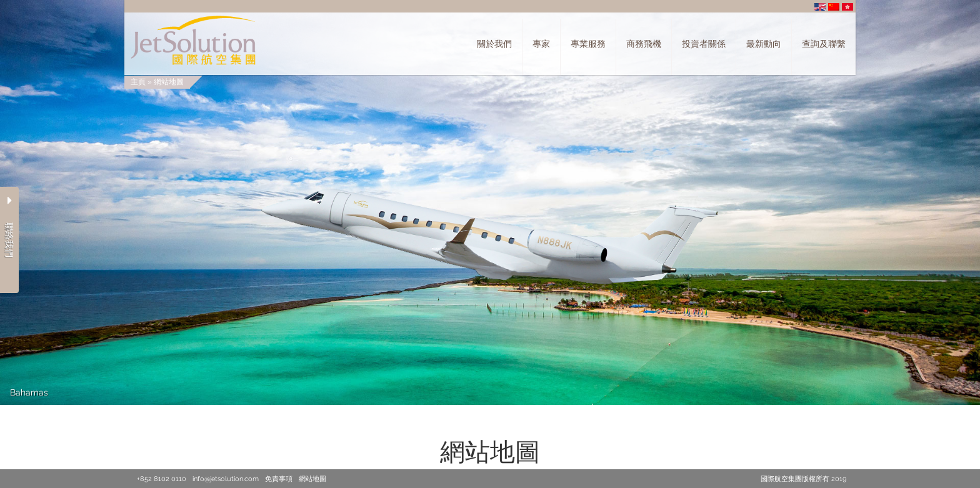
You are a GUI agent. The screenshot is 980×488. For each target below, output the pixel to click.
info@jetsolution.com (226, 479)
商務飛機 (644, 44)
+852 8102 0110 (162, 479)
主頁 (138, 82)
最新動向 (764, 44)
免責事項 (279, 479)
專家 (541, 44)
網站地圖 (169, 82)
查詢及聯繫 (824, 44)
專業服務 (588, 44)
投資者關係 (704, 44)
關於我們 (494, 44)
